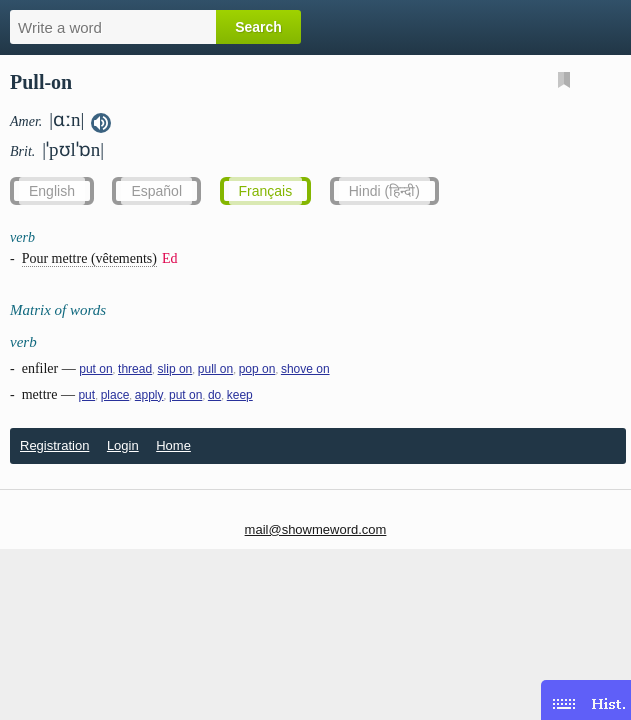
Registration (54, 445)
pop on (257, 369)
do (214, 395)
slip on (175, 369)
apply (149, 395)
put (86, 395)
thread (135, 369)
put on (95, 369)
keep (240, 395)
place (115, 395)
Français (266, 191)
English (52, 191)
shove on (305, 369)
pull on (215, 369)
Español (156, 191)
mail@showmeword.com (316, 529)
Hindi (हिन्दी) (384, 191)
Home (173, 445)
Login (123, 445)
